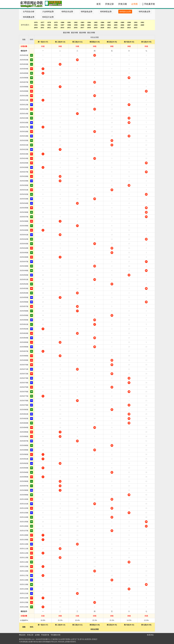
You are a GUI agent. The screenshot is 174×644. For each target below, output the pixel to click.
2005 (116, 25)
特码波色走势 (87, 12)
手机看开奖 (150, 4)
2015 (69, 28)
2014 (62, 28)
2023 (122, 28)
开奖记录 (109, 4)
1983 (82, 22)
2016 (76, 28)
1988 (116, 22)
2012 (49, 28)
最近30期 (66, 33)
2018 (89, 28)
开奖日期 (122, 4)
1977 (42, 22)
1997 (62, 25)
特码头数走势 (145, 12)
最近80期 (83, 33)
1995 (49, 25)
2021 (109, 28)
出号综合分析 (29, 12)
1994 (42, 25)
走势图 (134, 4)
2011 (42, 28)
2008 (136, 25)
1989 (122, 22)
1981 (69, 22)
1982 (76, 22)
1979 (56, 22)
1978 (49, 22)
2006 (122, 25)
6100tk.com (30, 639)
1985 (96, 22)
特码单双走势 (106, 12)
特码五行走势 (48, 17)
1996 (56, 25)
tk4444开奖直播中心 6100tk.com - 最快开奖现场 (31, 4)
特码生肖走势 (67, 12)
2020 (102, 28)
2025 (136, 28)
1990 (129, 22)
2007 (129, 25)
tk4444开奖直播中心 (43, 639)
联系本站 (150, 635)
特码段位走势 (125, 12)
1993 (36, 25)
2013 (56, 28)
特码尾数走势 (29, 17)
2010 (36, 28)
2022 (116, 28)
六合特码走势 (48, 12)
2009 (142, 25)
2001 (89, 25)
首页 (99, 4)
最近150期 (91, 33)
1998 (69, 25)
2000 (82, 25)
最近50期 (74, 33)
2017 (82, 28)
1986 (102, 22)
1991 (136, 22)
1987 (109, 22)
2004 (109, 25)
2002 (96, 25)
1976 (36, 22)
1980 (62, 22)
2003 (102, 25)
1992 (142, 22)
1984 (89, 22)
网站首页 (22, 635)
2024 (129, 28)
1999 (76, 25)
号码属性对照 (55, 635)
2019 (96, 28)
